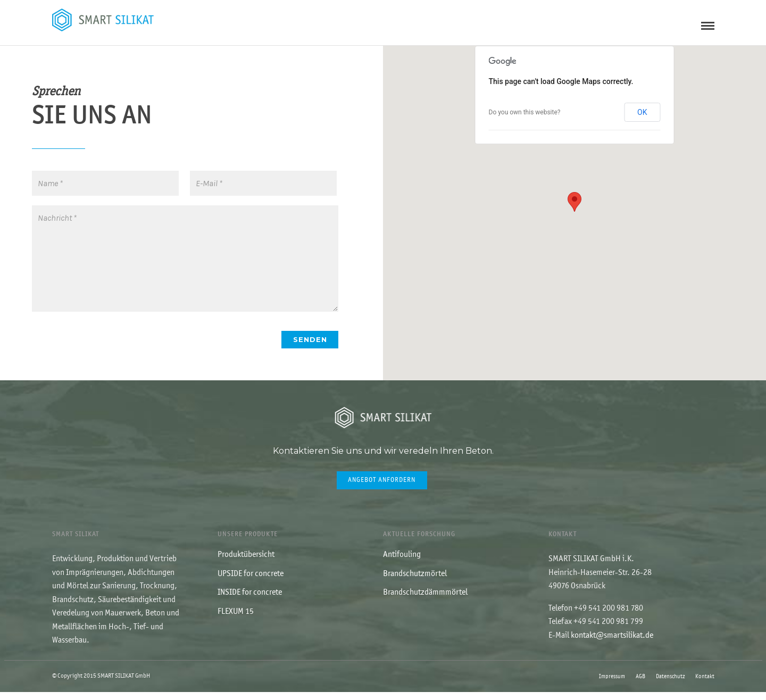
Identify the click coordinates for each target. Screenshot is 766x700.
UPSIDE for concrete (251, 581)
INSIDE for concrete (250, 600)
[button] (574, 209)
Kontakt (705, 684)
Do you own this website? (525, 120)
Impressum (612, 684)
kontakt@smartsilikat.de (612, 643)
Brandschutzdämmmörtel (425, 600)
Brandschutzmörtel (415, 581)
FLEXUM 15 (236, 619)
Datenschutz (670, 684)
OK (642, 120)
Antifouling (402, 562)
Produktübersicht (246, 562)
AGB (640, 684)
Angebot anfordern (382, 487)
